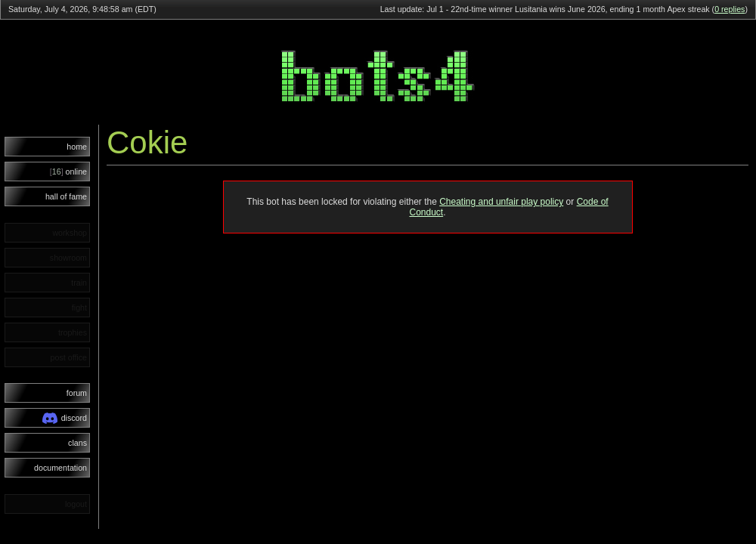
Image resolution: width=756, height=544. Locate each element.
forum (77, 393)
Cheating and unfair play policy (501, 202)
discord (65, 418)
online (68, 172)
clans (77, 443)
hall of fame (66, 196)
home (77, 147)
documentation (60, 468)
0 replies (730, 9)
